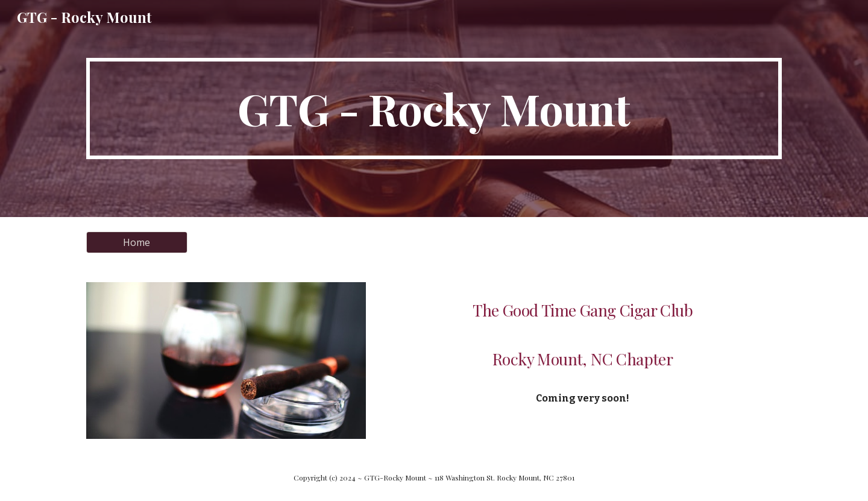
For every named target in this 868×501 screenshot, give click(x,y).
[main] (434, 109)
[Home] (137, 242)
